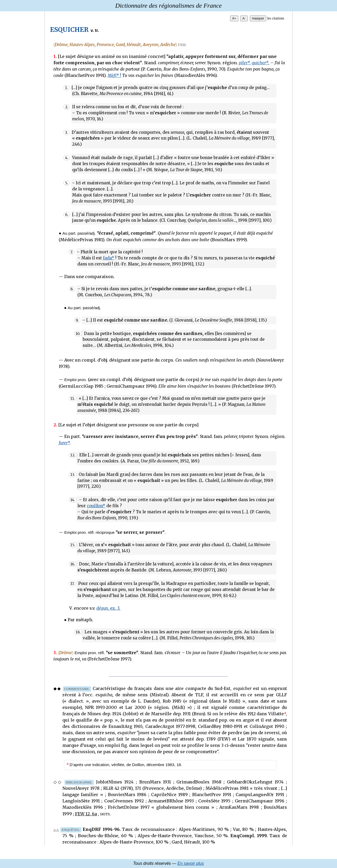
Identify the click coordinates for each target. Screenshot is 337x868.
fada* (109, 258)
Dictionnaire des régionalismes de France (168, 6)
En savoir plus (191, 863)
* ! (114, 75)
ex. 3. (108, 608)
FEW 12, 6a (86, 814)
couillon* (96, 506)
